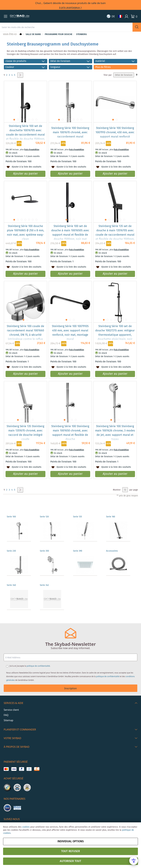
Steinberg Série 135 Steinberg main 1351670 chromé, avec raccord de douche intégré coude (25, 433)
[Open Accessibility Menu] (134, 861)
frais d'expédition (32, 150)
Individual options (71, 841)
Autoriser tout (70, 861)
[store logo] (20, 16)
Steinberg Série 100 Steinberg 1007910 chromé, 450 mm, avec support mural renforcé (115, 132)
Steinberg (81, 34)
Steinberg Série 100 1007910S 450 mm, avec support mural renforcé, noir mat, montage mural (70, 333)
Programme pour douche (59, 34)
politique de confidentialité (38, 666)
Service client (11, 710)
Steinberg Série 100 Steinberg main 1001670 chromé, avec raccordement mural (70, 132)
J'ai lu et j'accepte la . (30, 666)
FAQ (6, 715)
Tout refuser (70, 851)
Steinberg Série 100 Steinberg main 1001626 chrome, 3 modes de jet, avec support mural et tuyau (115, 433)
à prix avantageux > (71, 7)
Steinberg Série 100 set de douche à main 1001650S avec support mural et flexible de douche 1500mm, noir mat (70, 233)
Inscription (70, 688)
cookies (26, 827)
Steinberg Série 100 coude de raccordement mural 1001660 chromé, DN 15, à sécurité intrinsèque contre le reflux (25, 333)
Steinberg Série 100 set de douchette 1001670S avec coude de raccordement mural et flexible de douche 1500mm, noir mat (25, 135)
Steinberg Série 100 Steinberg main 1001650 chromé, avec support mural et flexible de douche (70, 433)
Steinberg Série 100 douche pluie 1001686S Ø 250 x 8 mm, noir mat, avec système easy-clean (25, 233)
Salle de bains (34, 34)
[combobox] (66, 27)
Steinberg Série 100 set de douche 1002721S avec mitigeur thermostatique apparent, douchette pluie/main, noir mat (115, 335)
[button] (6, 16)
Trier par (108, 75)
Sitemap (8, 720)
